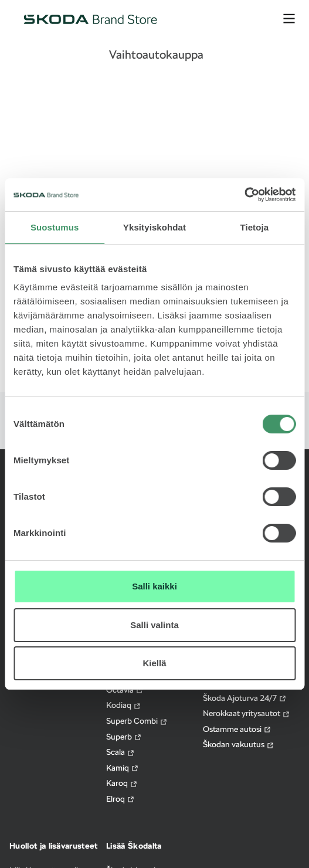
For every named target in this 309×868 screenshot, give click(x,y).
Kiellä (154, 663)
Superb (124, 737)
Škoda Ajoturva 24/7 (245, 698)
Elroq (120, 799)
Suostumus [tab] (55, 227)
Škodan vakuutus (239, 745)
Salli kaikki (154, 586)
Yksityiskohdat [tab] (154, 227)
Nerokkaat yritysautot (247, 713)
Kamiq (123, 768)
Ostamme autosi (237, 729)
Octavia (125, 690)
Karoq (122, 783)
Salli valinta (154, 625)
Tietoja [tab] (254, 227)
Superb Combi (137, 721)
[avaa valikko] (289, 19)
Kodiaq (124, 705)
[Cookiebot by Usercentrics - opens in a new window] (244, 195)
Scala (120, 752)
